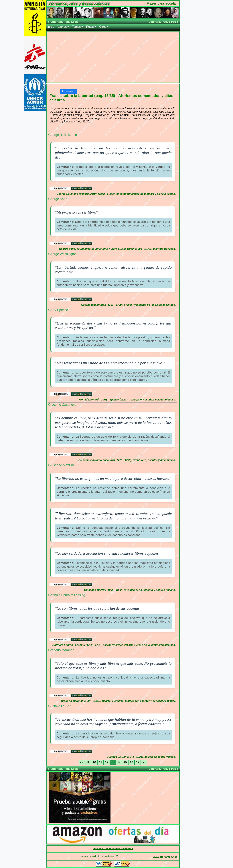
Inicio (51, 27)
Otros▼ (104, 27)
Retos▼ (91, 27)
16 (131, 762)
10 (94, 762)
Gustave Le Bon (60, 706)
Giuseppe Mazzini (61, 465)
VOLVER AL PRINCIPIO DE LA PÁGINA (113, 849)
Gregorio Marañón (61, 650)
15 (125, 762)
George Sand (58, 199)
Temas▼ (78, 27)
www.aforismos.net (165, 857)
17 (138, 762)
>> (144, 762)
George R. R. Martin (63, 135)
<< (82, 762)
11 (100, 762)
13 (113, 762)
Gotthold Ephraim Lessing (67, 595)
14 (119, 762)
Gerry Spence (58, 310)
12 (107, 762)
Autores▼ (63, 27)
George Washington (62, 254)
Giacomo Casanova (62, 405)
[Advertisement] (113, 57)
